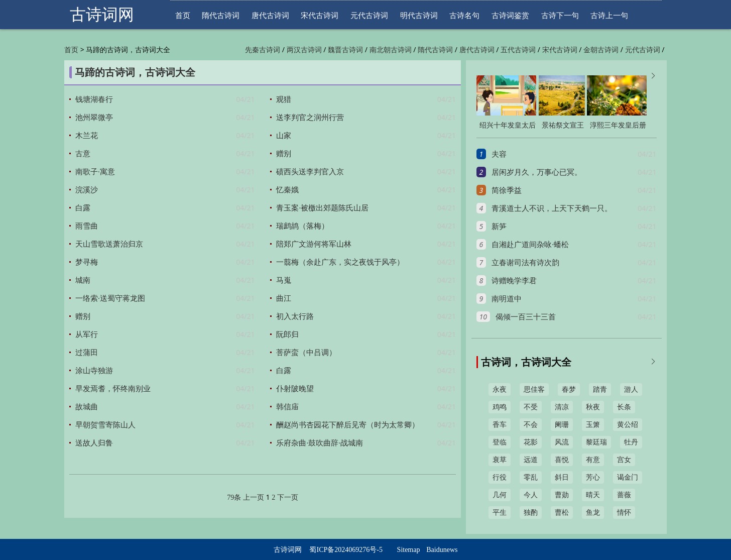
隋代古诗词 (221, 15)
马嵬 (284, 280)
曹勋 (562, 495)
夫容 (499, 154)
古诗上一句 (609, 15)
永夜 (500, 389)
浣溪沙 (87, 190)
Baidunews (442, 550)
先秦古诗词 (263, 50)
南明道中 (507, 299)
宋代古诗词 (320, 15)
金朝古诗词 (601, 50)
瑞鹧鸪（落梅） (302, 226)
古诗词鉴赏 (510, 15)
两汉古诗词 (304, 50)
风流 (562, 442)
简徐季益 (507, 190)
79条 (234, 497)
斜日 (562, 477)
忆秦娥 (287, 190)
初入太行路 (295, 316)
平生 (500, 513)
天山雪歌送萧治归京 (109, 244)
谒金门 (628, 477)
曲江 (284, 298)
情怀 (624, 513)
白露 (83, 208)
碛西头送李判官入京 (310, 172)
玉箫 (593, 425)
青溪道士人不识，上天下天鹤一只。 (552, 208)
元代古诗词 (369, 15)
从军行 (87, 334)
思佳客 (534, 389)
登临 (500, 442)
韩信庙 (287, 407)
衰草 (500, 460)
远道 (531, 460)
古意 (83, 154)
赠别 (284, 154)
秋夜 (593, 407)
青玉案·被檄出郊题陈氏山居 (322, 208)
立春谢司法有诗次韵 (525, 263)
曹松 (562, 513)
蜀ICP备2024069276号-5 (346, 550)
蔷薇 (624, 495)
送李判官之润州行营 (310, 118)
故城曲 (87, 407)
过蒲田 (87, 353)
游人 (631, 389)
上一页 (254, 497)
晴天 (593, 495)
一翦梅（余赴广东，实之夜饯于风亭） (340, 262)
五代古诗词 (518, 50)
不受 (531, 407)
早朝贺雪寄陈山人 (105, 425)
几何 (500, 495)
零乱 (531, 477)
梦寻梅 (87, 262)
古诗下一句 (560, 15)
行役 (500, 477)
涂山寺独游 (94, 371)
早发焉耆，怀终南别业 (113, 389)
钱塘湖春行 (94, 99)
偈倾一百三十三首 (526, 317)
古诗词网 (102, 15)
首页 (183, 15)
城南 (83, 280)
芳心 (593, 477)
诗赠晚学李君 (514, 281)
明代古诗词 (419, 15)
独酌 (531, 513)
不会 (531, 425)
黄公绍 (628, 425)
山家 (284, 136)
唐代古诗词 (270, 15)
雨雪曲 (87, 226)
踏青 (600, 389)
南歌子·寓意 (95, 172)
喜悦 (562, 460)
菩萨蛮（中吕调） (306, 353)
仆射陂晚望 (295, 389)
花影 (531, 442)
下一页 (288, 497)
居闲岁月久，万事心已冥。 (537, 172)
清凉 (562, 407)
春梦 (569, 389)
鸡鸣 (500, 407)
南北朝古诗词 (391, 50)
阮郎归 (287, 334)
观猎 (284, 99)
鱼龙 (593, 513)
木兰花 (87, 136)
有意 (593, 460)
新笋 (499, 227)
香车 (500, 425)
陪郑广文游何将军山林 (314, 244)
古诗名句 (464, 15)
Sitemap (409, 550)
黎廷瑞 (596, 442)
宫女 (624, 460)
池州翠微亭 (94, 118)
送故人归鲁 (94, 443)
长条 (624, 407)
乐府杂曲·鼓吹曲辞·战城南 (320, 443)
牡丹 (631, 442)
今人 (531, 495)
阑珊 (562, 425)
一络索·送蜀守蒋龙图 (110, 298)
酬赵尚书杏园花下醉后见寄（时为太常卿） (348, 425)
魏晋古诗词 (345, 50)
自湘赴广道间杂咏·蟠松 (530, 245)
